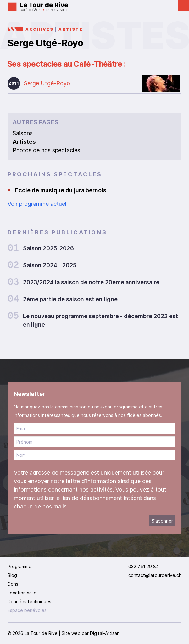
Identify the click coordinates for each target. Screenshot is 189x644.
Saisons (23, 133)
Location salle (22, 593)
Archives (39, 29)
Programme (19, 566)
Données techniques (29, 601)
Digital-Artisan (105, 633)
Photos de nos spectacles (46, 150)
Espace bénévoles (27, 610)
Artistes (24, 142)
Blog (12, 575)
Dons (13, 584)
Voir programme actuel (37, 204)
